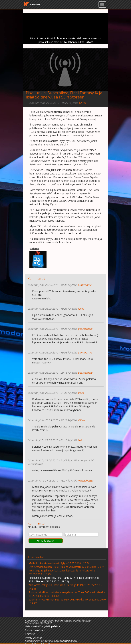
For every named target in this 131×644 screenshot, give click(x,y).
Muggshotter (86, 481)
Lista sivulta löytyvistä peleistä (43, 626)
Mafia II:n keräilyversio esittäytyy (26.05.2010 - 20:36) (60, 563)
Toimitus (30, 634)
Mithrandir (85, 285)
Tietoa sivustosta (35, 630)
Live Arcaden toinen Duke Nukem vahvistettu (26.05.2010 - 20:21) (67, 567)
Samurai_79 (85, 352)
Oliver (82, 103)
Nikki (81, 309)
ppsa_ (81, 393)
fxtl (80, 440)
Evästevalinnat (33, 638)
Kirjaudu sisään (46, 541)
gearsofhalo (85, 329)
